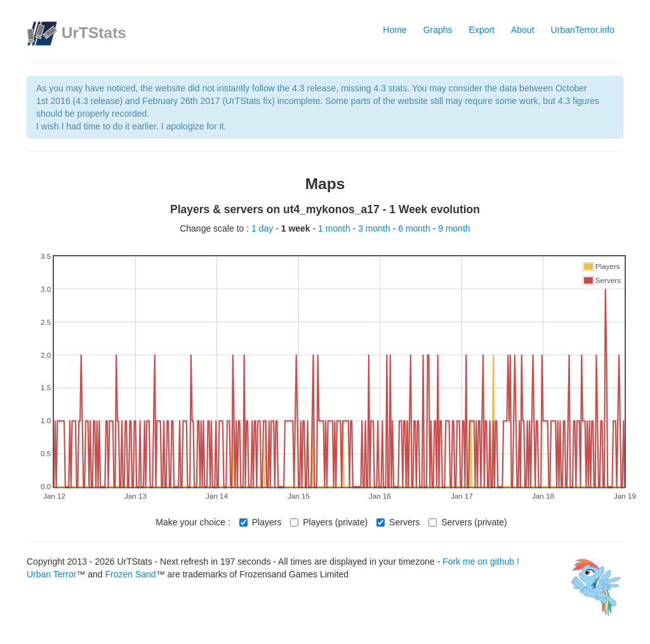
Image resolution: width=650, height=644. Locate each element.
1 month (335, 228)
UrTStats (94, 33)
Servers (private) (468, 522)
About (523, 30)
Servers (398, 522)
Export (482, 30)
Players (261, 522)
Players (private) (329, 522)
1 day (263, 228)
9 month (454, 228)
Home (395, 30)
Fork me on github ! (481, 562)
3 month (375, 228)
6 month (415, 228)
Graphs (438, 30)
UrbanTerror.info (583, 30)
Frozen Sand (130, 574)
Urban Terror (51, 574)
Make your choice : (193, 522)
